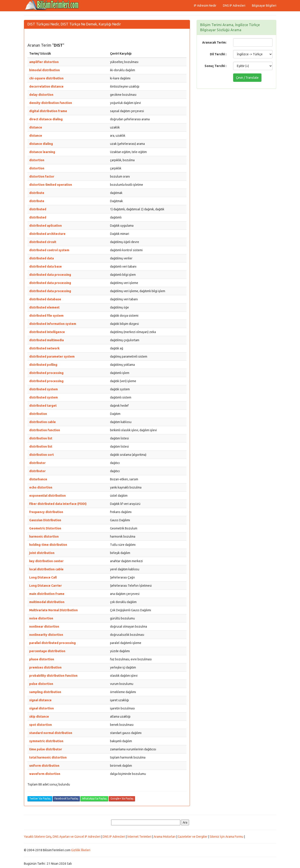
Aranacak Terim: (214, 42)
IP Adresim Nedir (205, 6)
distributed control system (49, 250)
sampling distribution (45, 692)
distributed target (43, 406)
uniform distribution (44, 766)
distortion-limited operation (51, 185)
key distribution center (46, 561)
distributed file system (46, 316)
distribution (38, 414)
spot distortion (41, 725)
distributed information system (53, 324)
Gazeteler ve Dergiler (193, 837)
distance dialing (41, 144)
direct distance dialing (46, 119)
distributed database (45, 299)
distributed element (44, 307)
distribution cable (43, 422)
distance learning (42, 152)
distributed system (44, 389)
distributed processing (46, 373)
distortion (37, 160)
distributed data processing (50, 275)
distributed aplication (45, 226)
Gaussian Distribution (45, 520)
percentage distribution (47, 651)
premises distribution (45, 667)
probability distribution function (53, 676)
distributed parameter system (52, 356)
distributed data (42, 258)
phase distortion (42, 659)
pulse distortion (41, 684)
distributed (38, 209)
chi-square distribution (46, 78)
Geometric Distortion (45, 528)
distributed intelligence (47, 332)
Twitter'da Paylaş (40, 798)
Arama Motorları (165, 837)
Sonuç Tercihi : (216, 66)
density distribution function (51, 103)
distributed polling (43, 365)
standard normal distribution (51, 733)
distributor (37, 463)
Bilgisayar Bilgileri (264, 6)
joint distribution (42, 553)
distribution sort (42, 455)
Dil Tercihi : (218, 54)
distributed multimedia (46, 340)
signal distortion (42, 708)
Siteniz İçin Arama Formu (226, 837)
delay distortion (41, 95)
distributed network (44, 348)
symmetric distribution (46, 741)
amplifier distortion (44, 62)
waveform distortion (45, 774)
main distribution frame (47, 594)
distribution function (45, 430)
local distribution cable (46, 569)
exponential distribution (47, 496)
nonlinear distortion (44, 627)
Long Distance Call (43, 577)
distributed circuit (43, 242)
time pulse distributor (46, 749)
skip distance (39, 717)
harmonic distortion (44, 537)
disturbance (38, 479)
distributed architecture (47, 234)
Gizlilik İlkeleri (81, 850)
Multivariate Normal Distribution (53, 610)
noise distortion (41, 618)
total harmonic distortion (48, 757)
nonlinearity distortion (46, 635)
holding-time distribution (48, 545)
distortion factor (42, 176)
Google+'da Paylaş (122, 798)
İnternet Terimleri (139, 837)
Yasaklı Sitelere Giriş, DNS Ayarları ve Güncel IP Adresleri (62, 837)
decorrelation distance (46, 86)
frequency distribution (46, 512)
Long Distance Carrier (45, 586)
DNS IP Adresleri (234, 6)
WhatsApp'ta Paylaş (94, 798)
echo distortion (41, 487)
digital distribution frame (48, 111)
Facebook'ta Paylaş (66, 798)
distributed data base (45, 266)
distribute (37, 193)
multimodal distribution (47, 602)
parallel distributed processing (52, 643)
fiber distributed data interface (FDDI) (58, 504)
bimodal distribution (45, 70)
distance (36, 127)
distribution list (41, 438)
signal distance (40, 700)
